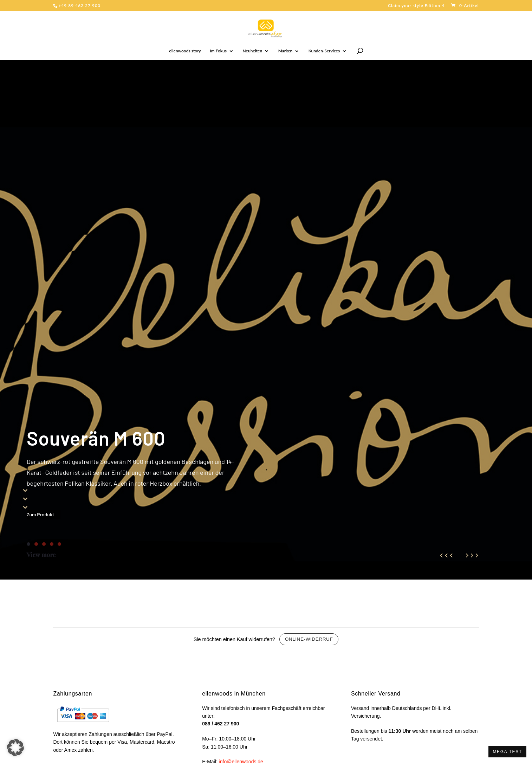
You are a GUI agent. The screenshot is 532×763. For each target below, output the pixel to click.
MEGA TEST (507, 752)
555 (25, 498)
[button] (15, 748)
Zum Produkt (40, 514)
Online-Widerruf (309, 639)
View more (41, 555)
